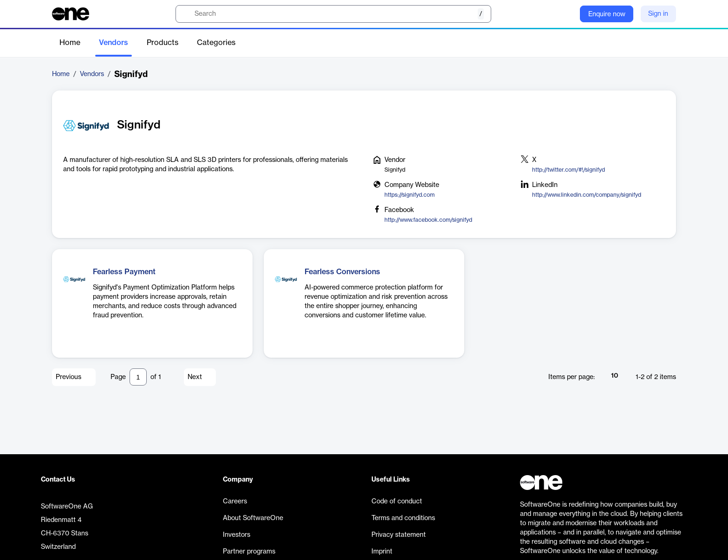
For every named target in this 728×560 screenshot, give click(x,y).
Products (162, 43)
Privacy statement (399, 535)
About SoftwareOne (253, 518)
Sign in (658, 14)
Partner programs (249, 552)
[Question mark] (567, 14)
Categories (216, 43)
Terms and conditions (403, 518)
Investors (237, 535)
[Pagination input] (138, 377)
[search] (333, 14)
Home (70, 43)
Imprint (382, 552)
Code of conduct (397, 502)
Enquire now (607, 14)
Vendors (114, 43)
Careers (235, 502)
